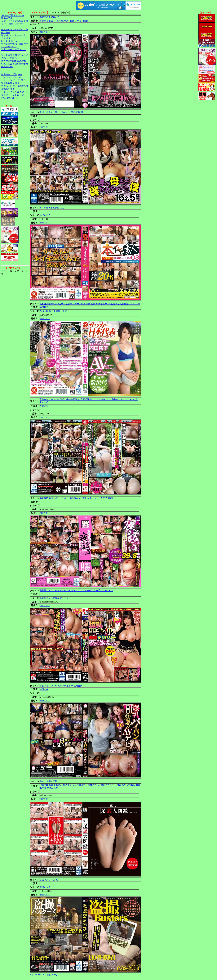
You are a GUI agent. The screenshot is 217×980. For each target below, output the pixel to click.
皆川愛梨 (84, 21)
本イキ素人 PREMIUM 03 (52, 208)
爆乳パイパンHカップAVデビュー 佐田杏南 (61, 686)
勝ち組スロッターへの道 (13, 35)
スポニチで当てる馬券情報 (15, 21)
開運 (17, 83)
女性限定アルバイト (11, 98)
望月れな (131, 785)
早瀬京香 (44, 21)
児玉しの (53, 21)
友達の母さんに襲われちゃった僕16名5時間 (61, 112)
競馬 (3, 74)
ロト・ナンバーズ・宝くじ (15, 80)
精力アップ (23, 92)
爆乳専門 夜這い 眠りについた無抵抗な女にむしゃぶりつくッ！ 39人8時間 (76, 498)
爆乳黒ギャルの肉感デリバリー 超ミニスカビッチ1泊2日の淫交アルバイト (76, 591)
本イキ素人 (45, 215)
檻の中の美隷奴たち (50, 17)
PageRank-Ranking (10, 41)
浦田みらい (64, 21)
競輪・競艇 (12, 74)
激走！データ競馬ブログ (13, 50)
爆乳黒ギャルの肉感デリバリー (55, 598)
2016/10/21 (45, 32)
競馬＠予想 (7, 18)
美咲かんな (52, 788)
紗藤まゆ (44, 785)
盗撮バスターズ (47, 887)
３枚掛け (6, 38)
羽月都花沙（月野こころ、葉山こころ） (94, 785)
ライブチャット (9, 95)
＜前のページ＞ (37, 975)
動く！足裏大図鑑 (48, 781)
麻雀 (20, 74)
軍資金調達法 (8, 83)
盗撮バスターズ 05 (49, 880)
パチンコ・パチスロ (11, 77)
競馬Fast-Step (8, 67)
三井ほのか (120, 785)
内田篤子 (44, 307)
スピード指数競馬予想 (12, 24)
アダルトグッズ (9, 92)
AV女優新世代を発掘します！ (54, 311)
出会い (21, 95)
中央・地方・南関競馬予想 (15, 64)
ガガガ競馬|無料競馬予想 (14, 61)
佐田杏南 (44, 689)
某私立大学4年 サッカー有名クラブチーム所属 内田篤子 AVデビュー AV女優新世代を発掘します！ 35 (90, 304)
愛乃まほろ (68, 785)
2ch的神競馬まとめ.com (13, 15)
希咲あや (44, 406)
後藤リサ (74, 21)
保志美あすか (56, 785)
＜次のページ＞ (52, 975)
